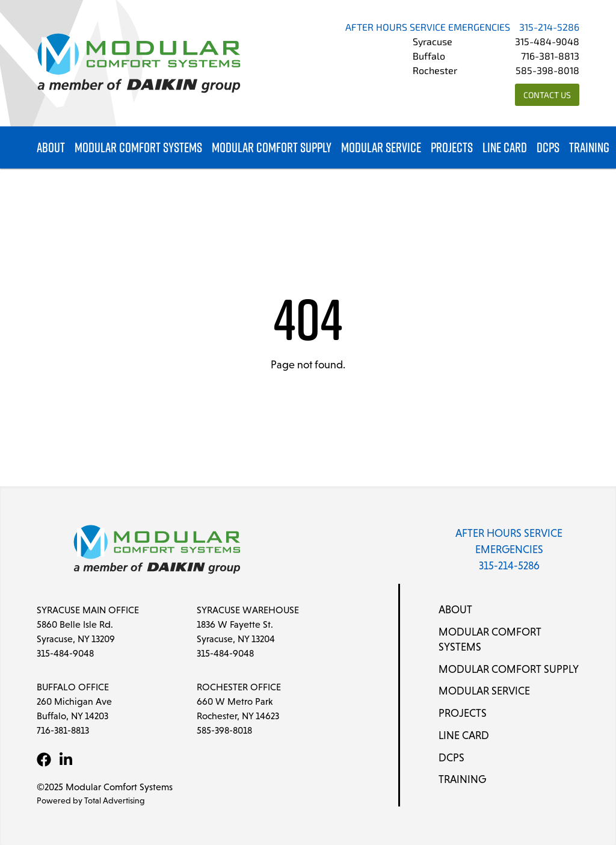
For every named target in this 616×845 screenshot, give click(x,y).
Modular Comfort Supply (272, 148)
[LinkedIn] (66, 760)
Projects (452, 148)
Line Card (505, 148)
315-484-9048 (547, 43)
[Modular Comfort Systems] (139, 63)
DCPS (548, 148)
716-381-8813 (550, 57)
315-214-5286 (549, 28)
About (51, 148)
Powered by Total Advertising (91, 800)
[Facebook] (44, 760)
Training (589, 148)
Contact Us (547, 96)
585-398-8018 (547, 72)
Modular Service (381, 148)
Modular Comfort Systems (138, 148)
